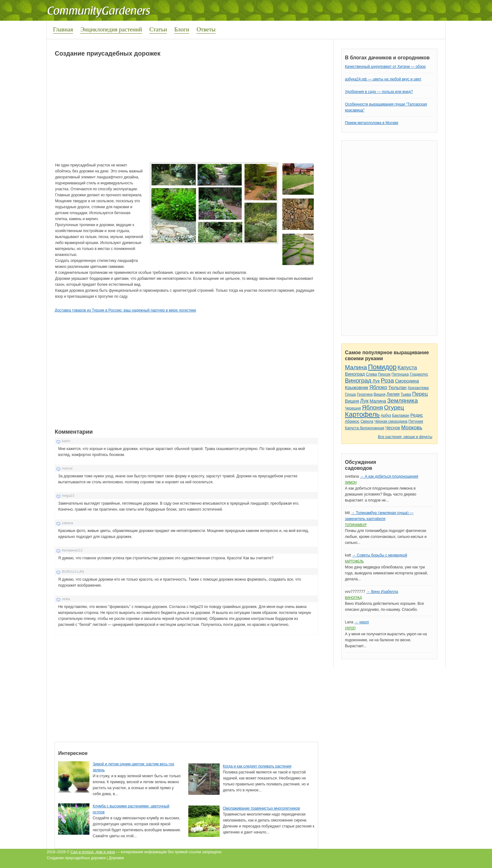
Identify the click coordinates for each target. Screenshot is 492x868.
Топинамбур (356, 525)
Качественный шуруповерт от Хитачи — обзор (385, 67)
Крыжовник (356, 388)
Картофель (362, 414)
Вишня (380, 394)
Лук (376, 381)
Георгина (365, 394)
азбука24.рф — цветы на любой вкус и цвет (383, 79)
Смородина (407, 381)
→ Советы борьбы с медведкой (380, 555)
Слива (371, 374)
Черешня (353, 408)
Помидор (382, 367)
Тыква (406, 394)
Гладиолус (419, 374)
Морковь (412, 428)
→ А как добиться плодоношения (389, 476)
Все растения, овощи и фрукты (405, 437)
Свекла (367, 421)
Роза (387, 380)
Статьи (158, 29)
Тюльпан (397, 388)
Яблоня (372, 407)
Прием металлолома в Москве (372, 123)
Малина (356, 367)
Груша (350, 394)
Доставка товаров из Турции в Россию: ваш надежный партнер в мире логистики (125, 310)
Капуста (407, 368)
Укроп (350, 628)
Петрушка (400, 374)
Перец (420, 394)
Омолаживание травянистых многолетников (261, 808)
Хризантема (418, 388)
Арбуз (386, 415)
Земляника (403, 401)
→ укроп (361, 622)
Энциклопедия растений (111, 29)
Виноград (355, 374)
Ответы (206, 29)
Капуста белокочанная (364, 428)
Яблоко (378, 387)
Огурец (394, 407)
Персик (384, 374)
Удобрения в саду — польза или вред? (379, 92)
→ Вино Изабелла (382, 592)
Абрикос (352, 421)
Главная (63, 29)
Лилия (393, 394)
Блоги (182, 29)
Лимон (351, 483)
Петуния (416, 421)
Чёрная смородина (391, 421)
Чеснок (393, 428)
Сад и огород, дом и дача (93, 852)
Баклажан (401, 415)
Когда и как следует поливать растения (257, 766)
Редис (417, 415)
